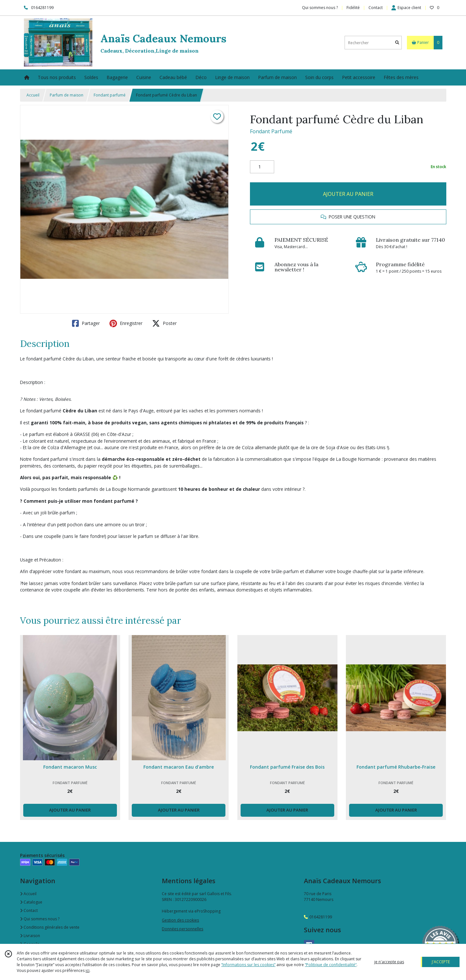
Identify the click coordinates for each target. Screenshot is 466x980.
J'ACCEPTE (441, 962)
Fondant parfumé (110, 95)
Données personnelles (182, 929)
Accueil (33, 95)
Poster (164, 323)
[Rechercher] (397, 43)
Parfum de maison (67, 95)
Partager (86, 323)
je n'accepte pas (389, 962)
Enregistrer (126, 323)
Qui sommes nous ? (40, 919)
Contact (376, 8)
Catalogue (31, 902)
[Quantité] (262, 167)
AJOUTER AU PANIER (348, 194)
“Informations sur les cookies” (248, 965)
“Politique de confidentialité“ (331, 965)
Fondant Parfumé (271, 131)
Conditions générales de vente (50, 927)
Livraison (30, 936)
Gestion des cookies (180, 920)
